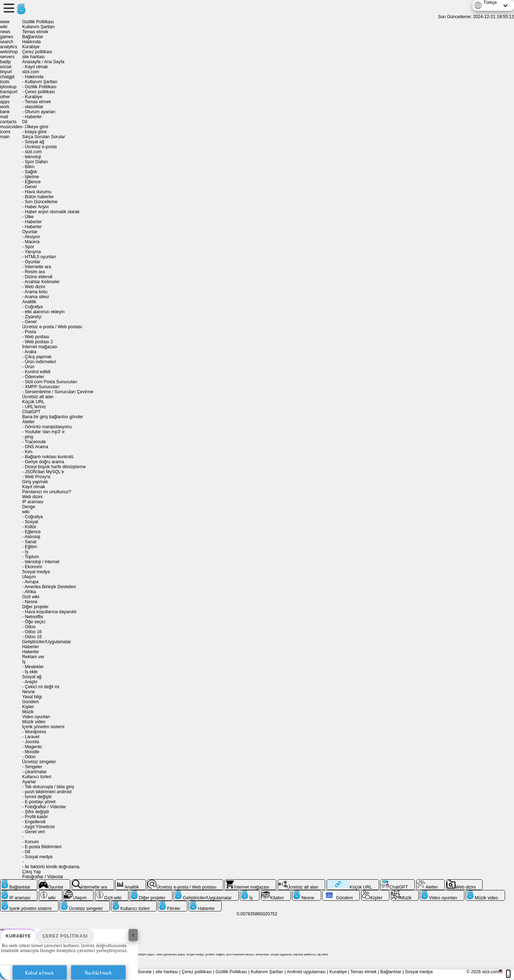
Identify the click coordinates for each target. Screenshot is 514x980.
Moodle (32, 752)
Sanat (30, 542)
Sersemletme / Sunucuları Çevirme (59, 392)
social (6, 67)
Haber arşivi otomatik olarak (52, 212)
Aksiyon (32, 237)
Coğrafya (34, 307)
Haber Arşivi (37, 207)
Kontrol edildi (37, 372)
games (7, 37)
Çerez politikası (65, 936)
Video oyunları (36, 717)
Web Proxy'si (37, 477)
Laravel (32, 737)
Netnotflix (34, 617)
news (5, 32)
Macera (32, 242)
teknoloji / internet (42, 562)
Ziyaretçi (33, 317)
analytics (9, 47)
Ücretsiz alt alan (38, 397)
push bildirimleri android (48, 792)
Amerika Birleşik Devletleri (50, 587)
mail (4, 117)
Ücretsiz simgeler (39, 762)
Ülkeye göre (36, 127)
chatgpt (7, 77)
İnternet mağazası (40, 347)
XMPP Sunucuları (42, 387)
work (5, 107)
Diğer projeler (35, 607)
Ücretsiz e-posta (41, 147)
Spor (29, 247)
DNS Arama (36, 447)
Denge (29, 507)
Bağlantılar (33, 37)
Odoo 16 (33, 632)
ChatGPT (31, 412)
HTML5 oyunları (40, 257)
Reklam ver (33, 657)
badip (5, 62)
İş (26, 552)
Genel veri (35, 832)
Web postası (37, 337)
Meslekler (34, 667)
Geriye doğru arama (44, 462)
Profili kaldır (36, 817)
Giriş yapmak (35, 482)
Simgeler (33, 767)
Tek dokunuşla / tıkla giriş (49, 787)
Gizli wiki (31, 597)
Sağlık (31, 172)
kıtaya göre (36, 132)
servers (7, 57)
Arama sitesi (37, 297)
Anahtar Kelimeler (42, 282)
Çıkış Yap (32, 872)
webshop (9, 52)
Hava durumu (38, 192)
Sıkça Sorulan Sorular (44, 137)
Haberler (33, 117)
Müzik (28, 712)
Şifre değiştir (37, 812)
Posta (30, 332)
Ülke (29, 217)
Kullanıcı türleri (37, 777)
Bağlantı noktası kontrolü (49, 457)
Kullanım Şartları (38, 27)
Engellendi (35, 822)
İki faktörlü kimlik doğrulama (52, 867)
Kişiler (28, 707)
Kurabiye (18, 936)
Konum (32, 842)
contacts (8, 122)
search (7, 42)
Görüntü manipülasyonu (48, 427)
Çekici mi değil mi (42, 687)
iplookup (8, 87)
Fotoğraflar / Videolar (45, 807)
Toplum (32, 557)
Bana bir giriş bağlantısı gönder (53, 417)
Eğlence (33, 182)
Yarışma (33, 252)
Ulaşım (29, 577)
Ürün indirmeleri (40, 362)
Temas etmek (35, 32)
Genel (31, 187)
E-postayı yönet (40, 802)
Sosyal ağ (34, 142)
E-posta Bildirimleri (43, 847)
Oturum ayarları (40, 112)
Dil (25, 122)
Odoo (30, 627)
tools (5, 82)
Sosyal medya (36, 572)
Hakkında (31, 42)
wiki (4, 27)
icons (5, 132)
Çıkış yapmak (38, 357)
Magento (33, 747)
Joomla (32, 742)
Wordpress (35, 732)
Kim (28, 452)
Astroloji (32, 537)
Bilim (29, 167)
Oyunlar (30, 232)
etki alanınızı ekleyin (44, 312)
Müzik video (34, 722)
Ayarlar (29, 782)
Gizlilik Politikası (38, 22)
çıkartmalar (36, 772)
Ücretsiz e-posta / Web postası (52, 327)
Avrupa (32, 582)
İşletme (32, 177)
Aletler (28, 422)
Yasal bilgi (32, 697)
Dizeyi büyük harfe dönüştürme (55, 467)
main (5, 137)
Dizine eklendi (38, 277)
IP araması (33, 502)
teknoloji (33, 157)
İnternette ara (38, 267)
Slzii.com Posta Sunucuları (51, 382)
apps (5, 102)
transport (9, 92)
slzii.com (31, 72)
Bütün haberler (39, 197)
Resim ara (35, 272)
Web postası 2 (39, 342)
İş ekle (31, 672)
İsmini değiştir (38, 797)
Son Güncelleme (41, 202)
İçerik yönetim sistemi (43, 727)
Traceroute (35, 442)
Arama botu (36, 292)
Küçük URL (33, 402)
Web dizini (35, 287)
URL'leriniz (35, 407)
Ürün (29, 367)
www (5, 22)
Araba (31, 352)
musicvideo (11, 127)
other (5, 97)
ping (29, 437)
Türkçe (490, 2)
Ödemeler (34, 377)
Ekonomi (33, 567)
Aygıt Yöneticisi (40, 827)
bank (5, 112)
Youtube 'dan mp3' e (45, 432)
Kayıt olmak (36, 67)
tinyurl (6, 72)
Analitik (29, 302)
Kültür (30, 527)
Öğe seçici (35, 622)
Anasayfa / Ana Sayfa (43, 62)
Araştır (31, 682)
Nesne (31, 602)
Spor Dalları (36, 162)
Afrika (30, 592)
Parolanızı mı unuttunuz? (47, 492)
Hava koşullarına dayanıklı (51, 612)
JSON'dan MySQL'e (44, 472)
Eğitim (31, 547)
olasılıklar (34, 107)
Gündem (31, 702)
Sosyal (31, 522)
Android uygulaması (306, 972)
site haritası (33, 57)
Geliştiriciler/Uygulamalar (47, 642)
